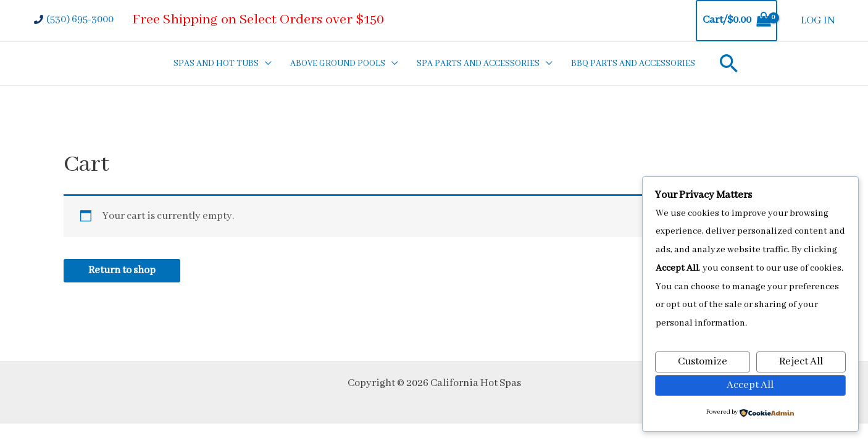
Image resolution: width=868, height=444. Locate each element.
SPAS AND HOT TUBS (216, 64)
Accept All (750, 385)
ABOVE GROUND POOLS (338, 64)
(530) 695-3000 (80, 19)
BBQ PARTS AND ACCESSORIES (633, 64)
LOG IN (818, 21)
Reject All (801, 362)
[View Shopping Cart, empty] (737, 21)
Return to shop (122, 270)
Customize (703, 362)
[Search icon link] (729, 63)
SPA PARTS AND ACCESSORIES (478, 64)
